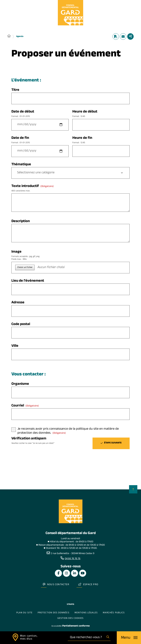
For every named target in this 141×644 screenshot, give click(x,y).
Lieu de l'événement (28, 281)
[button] (70, 268)
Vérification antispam (40, 441)
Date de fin (40, 140)
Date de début (40, 114)
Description (21, 222)
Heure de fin (101, 140)
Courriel (25, 406)
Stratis (70, 605)
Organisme (20, 384)
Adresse (18, 303)
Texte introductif (70, 188)
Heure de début (101, 114)
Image (70, 255)
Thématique (21, 165)
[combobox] (86, 638)
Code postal (21, 325)
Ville (15, 346)
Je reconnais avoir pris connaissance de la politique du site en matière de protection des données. (68, 431)
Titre (15, 90)
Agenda (20, 37)
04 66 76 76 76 (73, 559)
